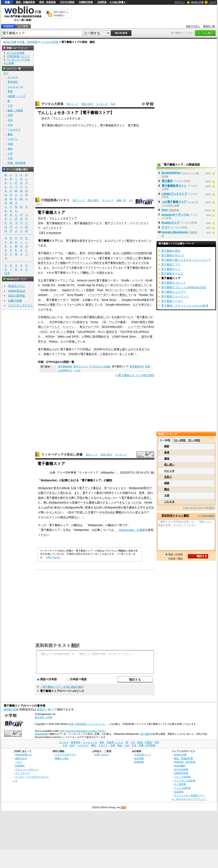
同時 (151, 322)
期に (41, 327)
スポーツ (13, 139)
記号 (7, 273)
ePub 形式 (53, 507)
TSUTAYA (148, 327)
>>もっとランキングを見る (199, 508)
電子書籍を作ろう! (173, 255)
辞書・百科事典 (28, 42)
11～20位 (180, 440)
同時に (88, 337)
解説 (109, 480)
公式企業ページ (143, 755)
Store (113, 300)
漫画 (107, 253)
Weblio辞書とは (23, 755)
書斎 (123, 322)
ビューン (68, 327)
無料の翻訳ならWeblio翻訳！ (61, 14)
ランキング (102, 104)
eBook (66, 488)
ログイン (180, 2)
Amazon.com (85, 280)
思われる (66, 493)
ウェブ (113, 322)
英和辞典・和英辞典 (185, 762)
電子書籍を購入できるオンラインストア (186, 260)
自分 (71, 512)
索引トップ (73, 104)
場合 (102, 273)
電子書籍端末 (65, 366)
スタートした (52, 327)
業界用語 (13, 82)
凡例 (113, 104)
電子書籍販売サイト (112, 125)
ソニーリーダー (99, 295)
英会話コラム (16, 286)
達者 (167, 452)
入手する (143, 507)
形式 (56, 488)
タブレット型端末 (83, 290)
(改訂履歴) (145, 734)
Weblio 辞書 (197, 2)
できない (52, 493)
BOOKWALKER (112, 327)
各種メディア (52, 354)
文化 (10, 120)
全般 (74, 268)
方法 (151, 507)
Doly (165, 210)
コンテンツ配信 (123, 241)
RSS (124, 808)
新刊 (82, 253)
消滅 (125, 493)
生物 (10, 144)
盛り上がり (129, 349)
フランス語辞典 (182, 777)
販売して (124, 263)
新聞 (127, 253)
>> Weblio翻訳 (206, 516)
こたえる (169, 502)
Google (126, 300)
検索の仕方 (21, 758)
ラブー (166, 227)
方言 (10, 158)
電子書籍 (47, 125)
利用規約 (20, 766)
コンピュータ (15, 87)
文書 (91, 512)
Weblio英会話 (17, 291)
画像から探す (62, 758)
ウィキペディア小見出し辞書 (62, 455)
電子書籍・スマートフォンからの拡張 (185, 306)
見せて (143, 349)
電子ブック (86, 488)
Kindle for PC (66, 285)
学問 (10, 115)
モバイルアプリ (62, 268)
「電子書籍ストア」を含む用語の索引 (62, 687)
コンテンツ (125, 285)
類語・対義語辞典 (25, 2)
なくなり (121, 488)
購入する (103, 502)
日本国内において (49, 317)
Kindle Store (48, 290)
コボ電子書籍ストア (174, 202)
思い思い (169, 465)
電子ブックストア (116, 223)
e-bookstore (54, 233)
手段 (80, 498)
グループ (68, 322)
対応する (99, 263)
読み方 (42, 218)
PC (73, 317)
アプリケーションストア (100, 268)
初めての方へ (193, 26)
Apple (66, 290)
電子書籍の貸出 (171, 251)
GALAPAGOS (86, 332)
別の (150, 493)
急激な (118, 349)
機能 (119, 512)
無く (88, 498)
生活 (10, 125)
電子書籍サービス (172, 274)
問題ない (74, 517)
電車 (10, 91)
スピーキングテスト (21, 305)
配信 (58, 125)
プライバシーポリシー (27, 769)
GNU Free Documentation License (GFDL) (82, 731)
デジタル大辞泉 (49, 42)
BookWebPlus (171, 173)
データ (82, 502)
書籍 (99, 253)
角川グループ (88, 327)
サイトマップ (22, 773)
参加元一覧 (209, 26)
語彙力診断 (15, 301)
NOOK (75, 300)
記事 (65, 480)
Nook (105, 300)
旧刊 (91, 253)
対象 (88, 300)
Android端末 (141, 300)
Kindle (125, 280)
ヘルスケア (14, 130)
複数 (63, 263)
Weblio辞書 (41, 734)
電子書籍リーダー (110, 258)
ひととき (169, 471)
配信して (141, 285)
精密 (167, 483)
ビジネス (13, 77)
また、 (48, 268)
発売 (143, 322)
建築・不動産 (15, 110)
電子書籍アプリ (171, 264)
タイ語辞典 (180, 784)
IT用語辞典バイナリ (55, 200)
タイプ (53, 263)
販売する (85, 241)
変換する (91, 507)
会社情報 (139, 758)
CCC (44, 332)
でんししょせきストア (63, 218)
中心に (110, 349)
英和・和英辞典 (47, 2)
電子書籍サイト (171, 269)
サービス (67, 125)
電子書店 (133, 125)
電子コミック (81, 366)
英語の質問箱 (16, 296)
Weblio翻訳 (180, 766)
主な (41, 280)
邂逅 (167, 459)
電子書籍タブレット (174, 283)
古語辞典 (102, 2)
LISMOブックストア (175, 194)
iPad (100, 290)
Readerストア (171, 223)
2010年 (98, 349)
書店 (96, 488)
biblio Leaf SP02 (68, 337)
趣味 (10, 134)
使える (139, 512)
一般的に (71, 253)
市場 (85, 349)
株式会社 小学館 (43, 717)
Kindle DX (49, 285)
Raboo (53, 341)
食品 (10, 149)
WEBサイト (112, 493)
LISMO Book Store (124, 337)
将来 (142, 493)
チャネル (138, 241)
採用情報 (139, 762)
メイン (53, 517)
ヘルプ (212, 2)
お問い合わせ (53, 557)
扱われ (50, 258)
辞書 (7, 2)
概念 (167, 489)
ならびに (55, 349)
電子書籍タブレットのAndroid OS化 (184, 287)
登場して (74, 341)
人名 (10, 153)
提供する (82, 322)
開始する (104, 337)
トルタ (77, 370)
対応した (132, 258)
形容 (105, 354)
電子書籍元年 (89, 354)
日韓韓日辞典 (86, 2)
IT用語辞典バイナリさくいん (90, 724)
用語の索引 (87, 104)
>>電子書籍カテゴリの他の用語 (135, 375)
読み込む (110, 512)
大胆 (167, 495)
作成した (82, 512)
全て (6, 73)
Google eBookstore (118, 305)
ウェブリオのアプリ (66, 755)
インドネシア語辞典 (185, 781)
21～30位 (194, 440)
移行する (66, 498)
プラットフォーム (85, 258)
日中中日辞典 (67, 2)
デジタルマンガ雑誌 (100, 366)
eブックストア (53, 228)
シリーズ (138, 280)
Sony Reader (75, 295)
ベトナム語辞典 (182, 788)
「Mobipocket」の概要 (131, 530)
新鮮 (167, 446)
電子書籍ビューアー (174, 292)
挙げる (145, 305)
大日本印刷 (56, 322)
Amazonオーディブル (176, 215)
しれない (107, 498)
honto (94, 322)
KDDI (49, 337)
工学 (10, 106)
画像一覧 (121, 200)
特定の (70, 258)
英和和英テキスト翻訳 (58, 645)
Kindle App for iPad (90, 285)
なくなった (129, 502)
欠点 (138, 498)
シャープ (133, 327)
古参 (117, 317)
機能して (88, 273)
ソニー (57, 295)
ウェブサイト (89, 125)
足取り (168, 477)
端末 (41, 498)
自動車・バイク (17, 96)
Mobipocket (49, 480)
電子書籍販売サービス (88, 223)
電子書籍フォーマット (175, 296)
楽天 (144, 337)
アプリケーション (80, 263)
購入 (43, 493)
